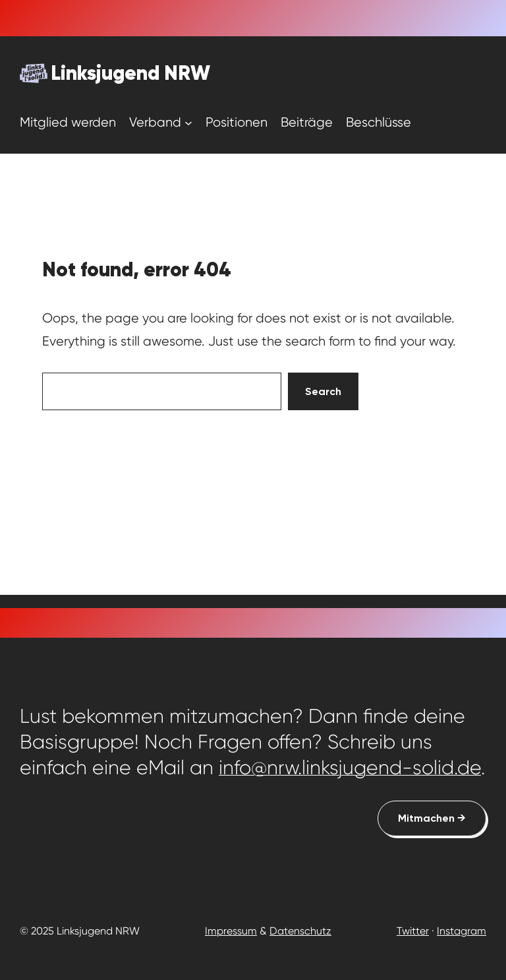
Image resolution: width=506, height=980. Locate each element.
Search (323, 391)
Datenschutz (300, 931)
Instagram (462, 931)
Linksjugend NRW (130, 73)
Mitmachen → (432, 818)
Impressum (231, 931)
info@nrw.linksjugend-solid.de (350, 768)
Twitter (413, 931)
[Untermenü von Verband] (188, 122)
